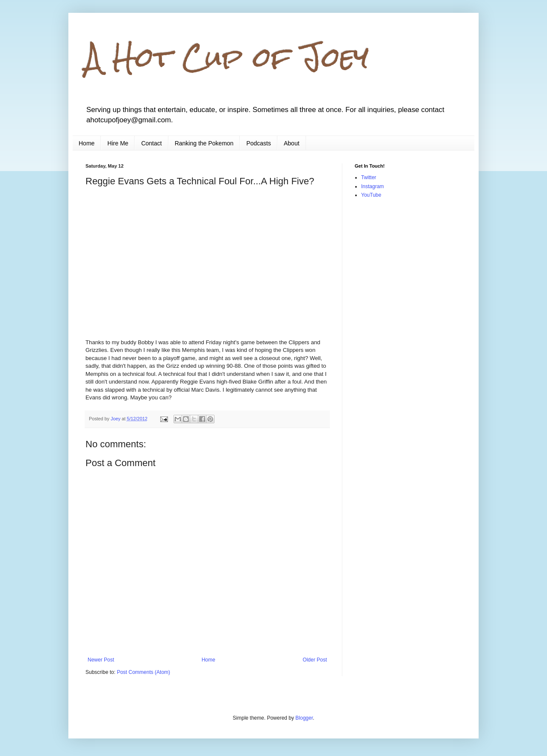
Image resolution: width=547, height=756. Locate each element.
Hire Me (118, 143)
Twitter (369, 177)
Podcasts (259, 143)
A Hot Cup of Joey (227, 57)
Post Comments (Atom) (143, 672)
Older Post (315, 660)
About (292, 143)
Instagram (372, 186)
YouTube (371, 195)
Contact (151, 143)
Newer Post (101, 660)
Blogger (304, 718)
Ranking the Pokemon (204, 143)
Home (87, 143)
